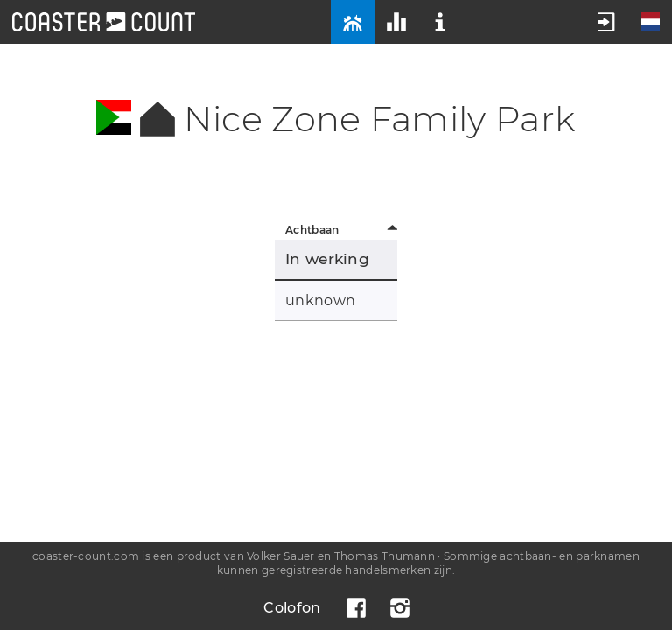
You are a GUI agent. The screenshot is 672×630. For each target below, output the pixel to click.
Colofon (292, 608)
